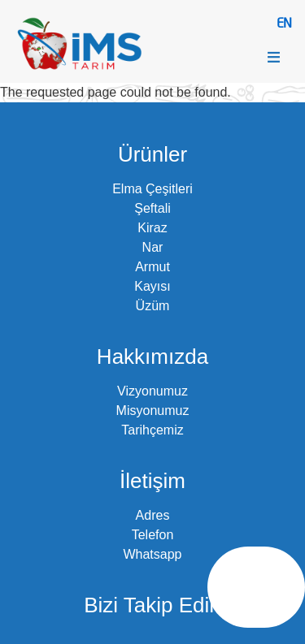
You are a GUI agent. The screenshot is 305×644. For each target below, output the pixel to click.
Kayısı (152, 286)
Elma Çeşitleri (152, 189)
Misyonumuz (153, 411)
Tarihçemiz (152, 430)
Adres (153, 515)
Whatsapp (152, 554)
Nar (153, 247)
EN (284, 22)
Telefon (153, 535)
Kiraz (152, 228)
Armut (152, 267)
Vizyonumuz (152, 391)
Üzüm (153, 306)
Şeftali (152, 208)
